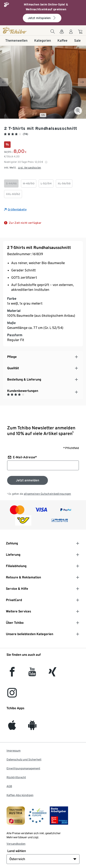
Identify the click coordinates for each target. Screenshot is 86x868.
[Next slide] (82, 82)
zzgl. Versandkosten (29, 168)
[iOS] (12, 728)
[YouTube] (32, 674)
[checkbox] (11, 183)
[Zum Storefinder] (62, 33)
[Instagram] (12, 695)
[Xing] (53, 674)
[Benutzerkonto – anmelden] (71, 33)
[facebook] (12, 674)
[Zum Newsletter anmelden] (28, 480)
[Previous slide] (4, 82)
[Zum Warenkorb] (81, 32)
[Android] (32, 728)
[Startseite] (15, 30)
